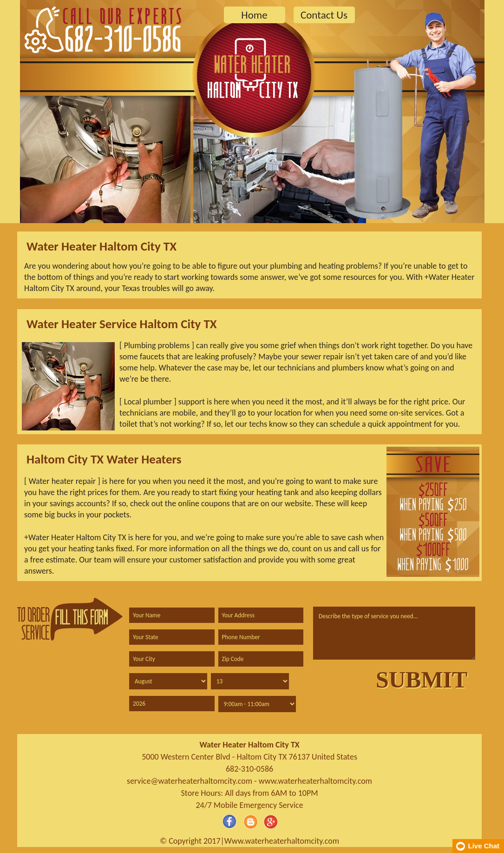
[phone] (261, 637)
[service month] (168, 681)
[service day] (250, 681)
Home (254, 15)
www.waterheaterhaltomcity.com (315, 781)
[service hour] (257, 704)
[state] (172, 637)
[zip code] (261, 659)
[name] (172, 615)
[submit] (422, 680)
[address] (261, 615)
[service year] (172, 704)
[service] (394, 633)
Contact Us (324, 15)
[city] (172, 659)
